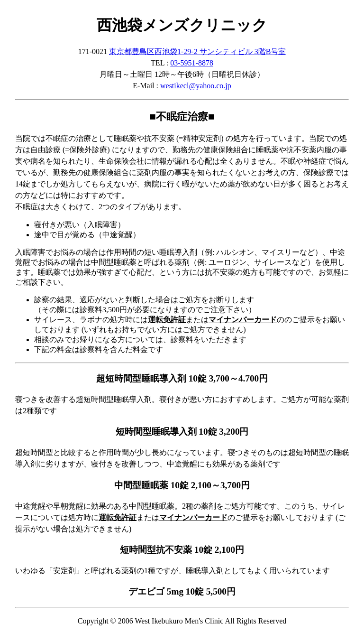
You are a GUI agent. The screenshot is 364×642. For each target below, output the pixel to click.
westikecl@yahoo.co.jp (196, 86)
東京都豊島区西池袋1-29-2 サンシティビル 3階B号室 (197, 51)
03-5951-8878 (192, 63)
